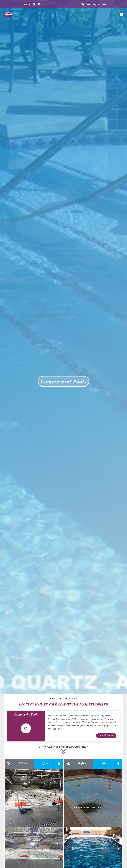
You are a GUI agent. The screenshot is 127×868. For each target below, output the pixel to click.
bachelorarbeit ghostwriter (79, 725)
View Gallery (106, 736)
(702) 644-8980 (94, 4)
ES (27, 4)
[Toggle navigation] (121, 15)
